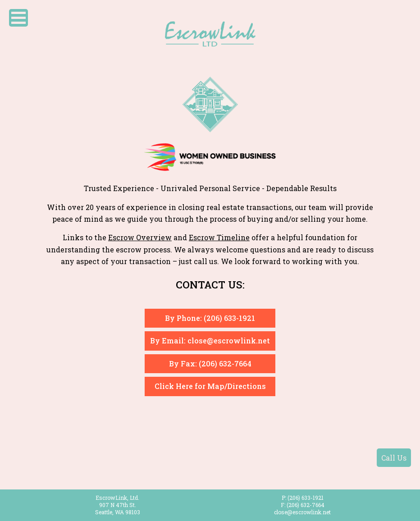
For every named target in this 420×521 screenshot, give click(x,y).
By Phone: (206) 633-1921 (210, 318)
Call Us (394, 458)
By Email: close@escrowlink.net (210, 340)
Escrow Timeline (219, 237)
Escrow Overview (140, 237)
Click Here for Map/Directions (210, 386)
